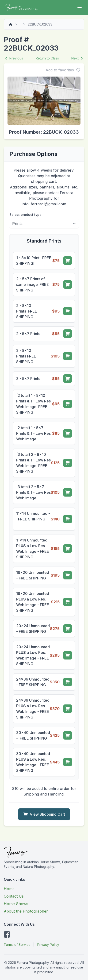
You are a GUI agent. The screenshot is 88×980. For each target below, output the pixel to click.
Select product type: (26, 215)
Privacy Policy (48, 945)
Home (9, 889)
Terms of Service (17, 945)
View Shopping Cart (44, 814)
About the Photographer (26, 911)
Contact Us (14, 896)
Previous (13, 58)
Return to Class (47, 58)
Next (78, 58)
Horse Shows (16, 904)
